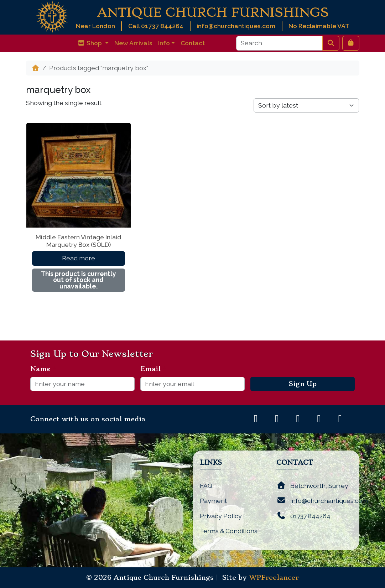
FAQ (206, 486)
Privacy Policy (221, 516)
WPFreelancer (274, 578)
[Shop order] (306, 105)
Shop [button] (90, 43)
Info (164, 43)
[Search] (279, 43)
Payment (213, 501)
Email (153, 369)
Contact (193, 43)
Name (43, 369)
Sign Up (303, 384)
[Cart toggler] (351, 43)
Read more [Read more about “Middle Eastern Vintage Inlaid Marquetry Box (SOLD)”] (79, 258)
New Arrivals (133, 43)
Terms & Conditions (229, 531)
